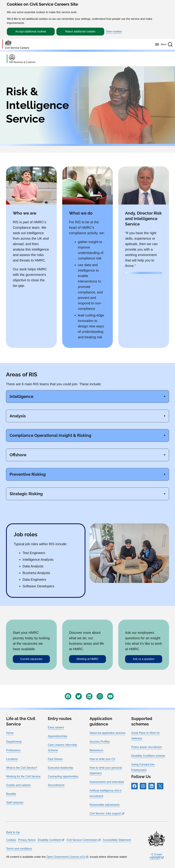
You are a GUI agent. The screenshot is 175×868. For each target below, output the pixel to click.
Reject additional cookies (80, 31)
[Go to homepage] (16, 44)
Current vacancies (31, 659)
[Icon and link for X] (160, 786)
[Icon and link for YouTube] (110, 696)
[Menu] (160, 44)
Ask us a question (144, 659)
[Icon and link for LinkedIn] (89, 696)
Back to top (13, 832)
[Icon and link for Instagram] (100, 696)
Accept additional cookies (31, 31)
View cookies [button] (114, 32)
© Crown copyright (156, 856)
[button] (170, 44)
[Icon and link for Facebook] (68, 696)
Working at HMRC (88, 659)
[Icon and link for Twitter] (79, 696)
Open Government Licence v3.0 (66, 857)
